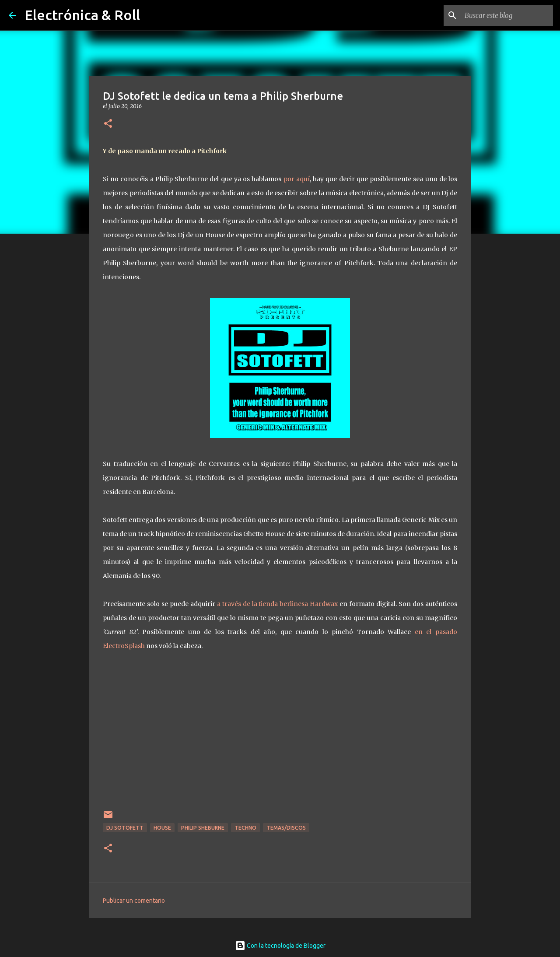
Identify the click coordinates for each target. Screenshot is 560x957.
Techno (245, 828)
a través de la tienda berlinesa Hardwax (278, 604)
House (162, 828)
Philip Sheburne (203, 828)
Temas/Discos (286, 828)
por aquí (297, 179)
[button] (108, 124)
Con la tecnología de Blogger (280, 946)
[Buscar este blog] (507, 15)
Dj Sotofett (125, 828)
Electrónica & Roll (82, 15)
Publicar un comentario (134, 901)
